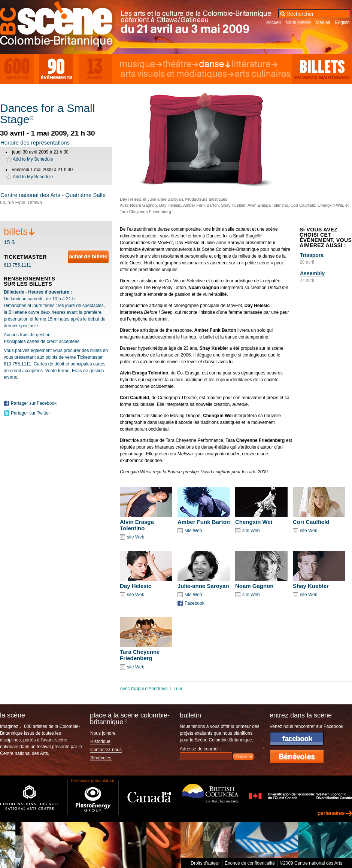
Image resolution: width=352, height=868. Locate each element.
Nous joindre (298, 22)
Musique (141, 64)
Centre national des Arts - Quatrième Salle (53, 195)
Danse (215, 64)
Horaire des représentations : (37, 142)
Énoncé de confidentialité (250, 863)
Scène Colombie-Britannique (61, 26)
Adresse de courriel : (200, 749)
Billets (322, 69)
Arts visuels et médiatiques (177, 74)
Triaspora (312, 255)
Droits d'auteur (205, 863)
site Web (136, 537)
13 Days (95, 69)
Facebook (195, 603)
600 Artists (17, 69)
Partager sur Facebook (34, 403)
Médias (323, 22)
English (342, 22)
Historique (100, 741)
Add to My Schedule (33, 159)
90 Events (56, 69)
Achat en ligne (88, 257)
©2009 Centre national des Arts (311, 863)
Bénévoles (101, 758)
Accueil (274, 22)
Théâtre (180, 64)
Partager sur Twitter (30, 413)
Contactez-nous (106, 750)
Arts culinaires (263, 74)
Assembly (312, 273)
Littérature (254, 64)
